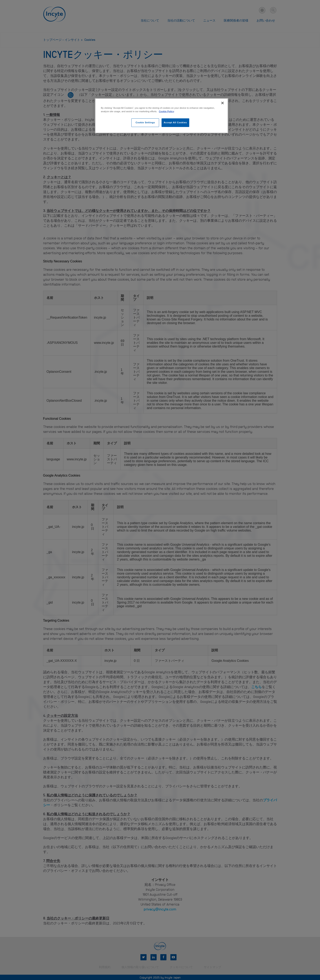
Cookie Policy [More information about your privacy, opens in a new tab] (167, 111)
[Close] (223, 103)
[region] (162, 116)
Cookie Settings (145, 122)
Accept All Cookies (175, 122)
